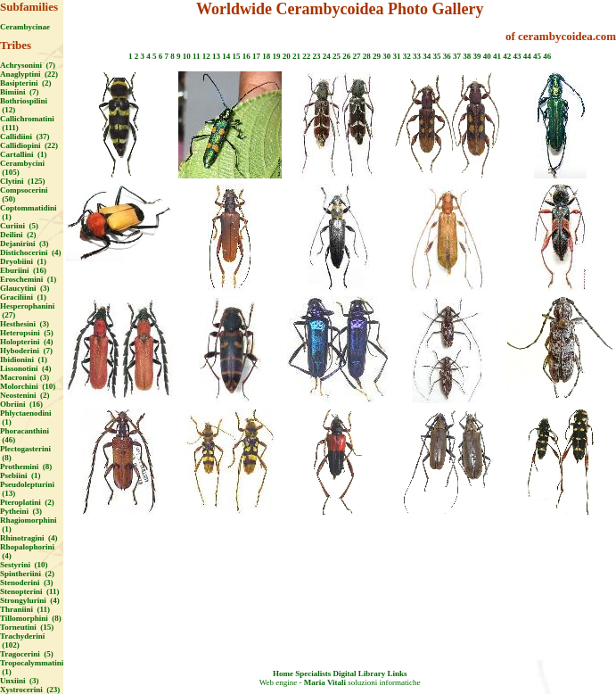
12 (206, 56)
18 (266, 56)
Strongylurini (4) (30, 600)
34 (427, 56)
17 (256, 56)
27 (357, 56)
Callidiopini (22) (29, 145)
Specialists (313, 673)
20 (287, 56)
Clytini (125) (23, 181)
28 (367, 56)
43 (517, 56)
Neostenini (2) (25, 395)
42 (507, 56)
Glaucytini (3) (25, 288)
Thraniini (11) (25, 609)
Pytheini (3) (21, 511)
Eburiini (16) (23, 270)
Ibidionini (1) (24, 359)
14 (226, 56)
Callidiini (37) (25, 136)
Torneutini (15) (27, 627)
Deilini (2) (18, 235)
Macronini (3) (25, 377)
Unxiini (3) (20, 681)
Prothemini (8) (26, 467)
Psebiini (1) (21, 475)
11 (197, 56)
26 (346, 56)
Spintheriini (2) (27, 574)
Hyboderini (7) (26, 351)
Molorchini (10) (28, 386)
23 (317, 56)
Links (397, 673)
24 (327, 56)
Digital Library (359, 673)
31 (397, 56)
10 (187, 56)
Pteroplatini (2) (27, 502)
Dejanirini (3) (25, 244)
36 (447, 56)
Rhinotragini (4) (29, 538)
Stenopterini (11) (30, 591)
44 (527, 56)
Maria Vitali (325, 682)
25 (337, 56)
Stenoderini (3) (27, 582)
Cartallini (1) (24, 154)
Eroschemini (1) (28, 279)
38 (467, 56)
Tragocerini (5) (27, 654)
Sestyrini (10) (24, 565)
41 (497, 56)
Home (283, 673)
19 (277, 56)
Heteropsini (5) (27, 333)
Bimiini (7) (20, 92)
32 (407, 56)
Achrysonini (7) (28, 65)
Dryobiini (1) (23, 261)
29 (377, 56)
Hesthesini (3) (25, 324)
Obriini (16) (21, 404)
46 (547, 56)
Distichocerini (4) (30, 252)
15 (237, 56)
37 (457, 56)
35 (437, 56)
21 (296, 56)
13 (216, 56)
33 (417, 56)
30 (386, 56)
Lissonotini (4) (26, 368)
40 (487, 56)
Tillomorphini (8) (31, 618)
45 (537, 56)
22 (306, 56)
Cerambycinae (25, 27)
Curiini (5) (19, 226)
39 (477, 56)
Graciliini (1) (23, 297)
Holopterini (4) (27, 342)
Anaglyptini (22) (29, 74)
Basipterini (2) (26, 83)
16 (246, 56)
